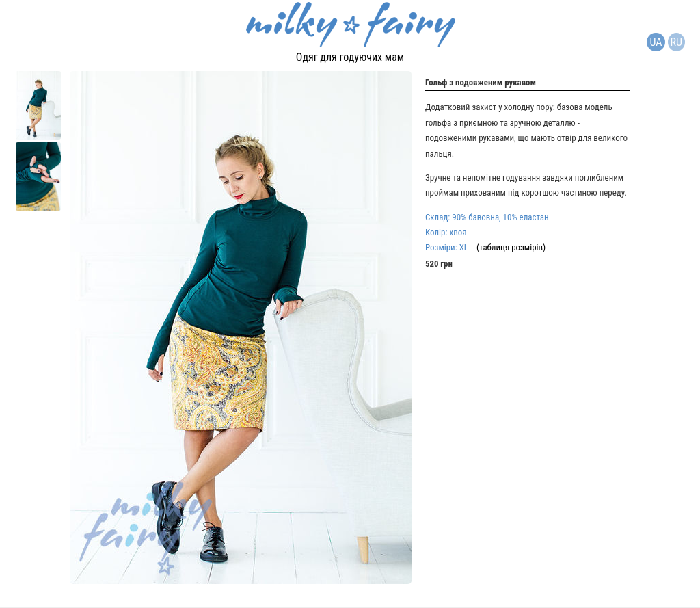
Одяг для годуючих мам (350, 57)
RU (676, 42)
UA (656, 42)
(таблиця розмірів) (507, 247)
